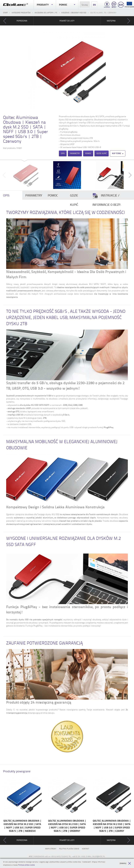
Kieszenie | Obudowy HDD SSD (74, 13)
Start (5, 13)
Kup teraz (118, 153)
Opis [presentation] (6, 195)
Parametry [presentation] (34, 195)
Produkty (45, 5)
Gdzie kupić (102, 153)
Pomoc (67, 5)
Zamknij (125, 863)
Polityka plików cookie (69, 849)
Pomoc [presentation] (53, 195)
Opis (63, 153)
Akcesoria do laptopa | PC (46, 13)
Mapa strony (51, 849)
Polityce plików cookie (27, 865)
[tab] (11, 195)
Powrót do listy (67, 21)
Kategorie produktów (21, 13)
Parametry (75, 153)
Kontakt (85, 849)
